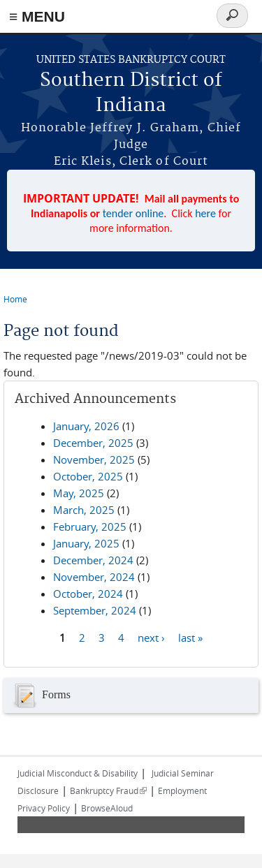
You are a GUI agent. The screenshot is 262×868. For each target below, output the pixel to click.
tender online (133, 213)
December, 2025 (93, 443)
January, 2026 (86, 426)
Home (15, 299)
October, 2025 (88, 476)
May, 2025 (79, 493)
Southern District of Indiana (131, 93)
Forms (41, 696)
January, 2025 (86, 543)
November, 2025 (94, 459)
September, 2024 (95, 610)
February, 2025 (90, 527)
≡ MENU (37, 16)
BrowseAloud (107, 808)
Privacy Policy (44, 808)
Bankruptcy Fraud (108, 790)
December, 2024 (93, 560)
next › (151, 638)
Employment (182, 790)
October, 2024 (88, 594)
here (205, 213)
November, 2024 (94, 577)
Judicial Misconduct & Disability (78, 773)
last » (190, 638)
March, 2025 (84, 510)
